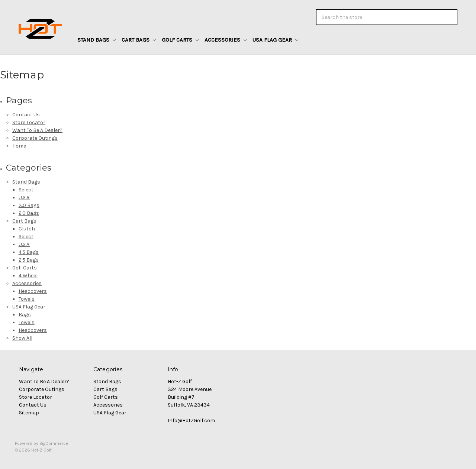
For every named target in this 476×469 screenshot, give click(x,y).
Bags (25, 315)
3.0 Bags (29, 205)
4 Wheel (28, 276)
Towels (27, 299)
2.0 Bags (29, 213)
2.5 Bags (29, 260)
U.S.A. (24, 198)
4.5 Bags (29, 252)
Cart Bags (139, 40)
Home (19, 146)
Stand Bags (97, 40)
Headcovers (33, 291)
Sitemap (29, 413)
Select (26, 190)
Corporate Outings (35, 138)
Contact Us (26, 115)
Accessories (226, 40)
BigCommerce (54, 443)
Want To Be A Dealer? (37, 130)
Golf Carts (180, 40)
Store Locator (29, 122)
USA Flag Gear (275, 40)
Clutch (27, 229)
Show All (22, 338)
